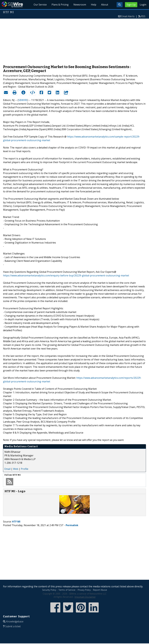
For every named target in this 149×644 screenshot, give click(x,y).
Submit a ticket (13, 626)
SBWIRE (23, 100)
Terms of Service (67, 590)
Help (94, 5)
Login (143, 5)
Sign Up (131, 5)
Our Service (40, 5)
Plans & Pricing (60, 5)
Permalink (72, 525)
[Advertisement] (74, 40)
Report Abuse (100, 590)
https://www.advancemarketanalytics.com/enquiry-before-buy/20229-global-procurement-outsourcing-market (66, 275)
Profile (25, 469)
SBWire (12, 4)
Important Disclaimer (85, 597)
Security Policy (49, 590)
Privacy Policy (84, 590)
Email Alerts (128, 16)
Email (7, 469)
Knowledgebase (15, 621)
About (105, 5)
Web (16, 469)
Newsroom (80, 5)
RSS (143, 16)
